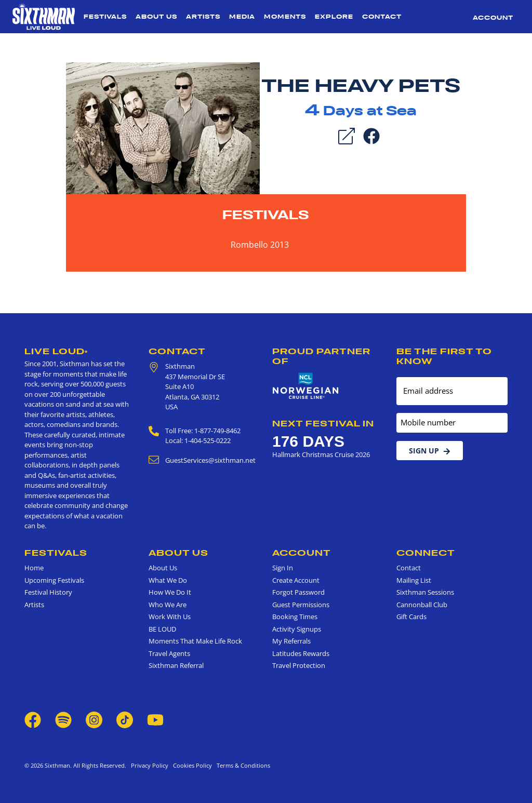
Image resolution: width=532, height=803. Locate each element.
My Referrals (291, 641)
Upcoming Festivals (54, 580)
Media (242, 17)
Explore (334, 17)
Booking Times (295, 617)
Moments (285, 17)
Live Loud (56, 351)
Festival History (48, 592)
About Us (156, 17)
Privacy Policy (150, 765)
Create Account (296, 580)
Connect (426, 553)
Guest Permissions (301, 605)
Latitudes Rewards (301, 653)
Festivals (105, 17)
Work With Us (170, 617)
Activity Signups (297, 629)
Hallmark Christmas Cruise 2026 (321, 454)
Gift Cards (411, 617)
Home (34, 568)
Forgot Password (298, 592)
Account (493, 18)
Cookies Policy (191, 765)
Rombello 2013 (260, 245)
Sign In (283, 568)
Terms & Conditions (242, 765)
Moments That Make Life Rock (195, 641)
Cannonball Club (422, 605)
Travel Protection (299, 665)
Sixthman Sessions (425, 592)
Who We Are (168, 605)
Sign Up (430, 451)
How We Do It (170, 592)
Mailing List (414, 580)
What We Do (168, 580)
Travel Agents (169, 653)
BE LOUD (162, 629)
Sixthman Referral (176, 665)
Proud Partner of (321, 356)
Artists (203, 17)
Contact (382, 17)
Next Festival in (323, 423)
